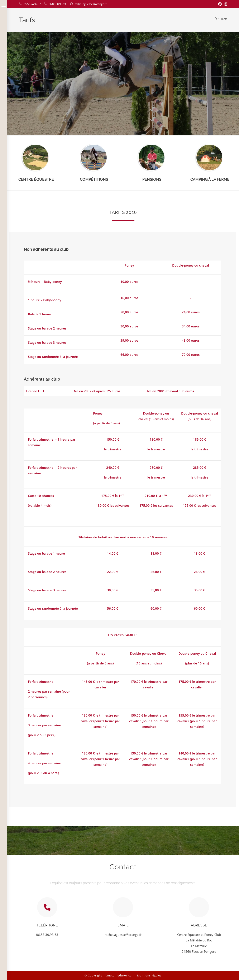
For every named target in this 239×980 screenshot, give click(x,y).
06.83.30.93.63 (57, 4)
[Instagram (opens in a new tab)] (225, 4)
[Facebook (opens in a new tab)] (220, 4)
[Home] (215, 19)
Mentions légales (149, 975)
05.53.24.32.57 (32, 4)
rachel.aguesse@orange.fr (90, 4)
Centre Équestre (36, 179)
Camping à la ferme (210, 179)
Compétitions (94, 179)
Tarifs (224, 19)
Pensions (152, 179)
